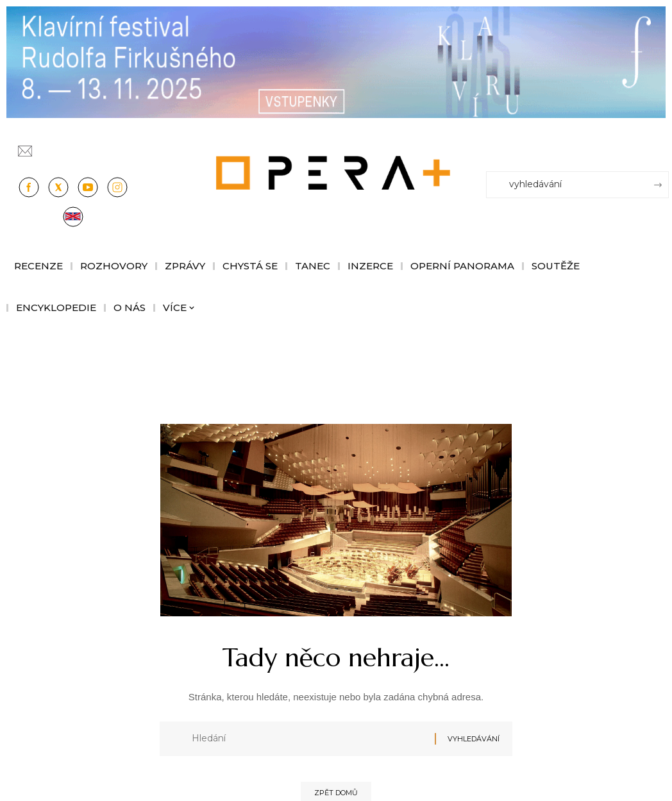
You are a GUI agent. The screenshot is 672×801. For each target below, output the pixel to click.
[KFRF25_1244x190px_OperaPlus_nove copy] (336, 61)
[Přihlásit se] (662, 146)
